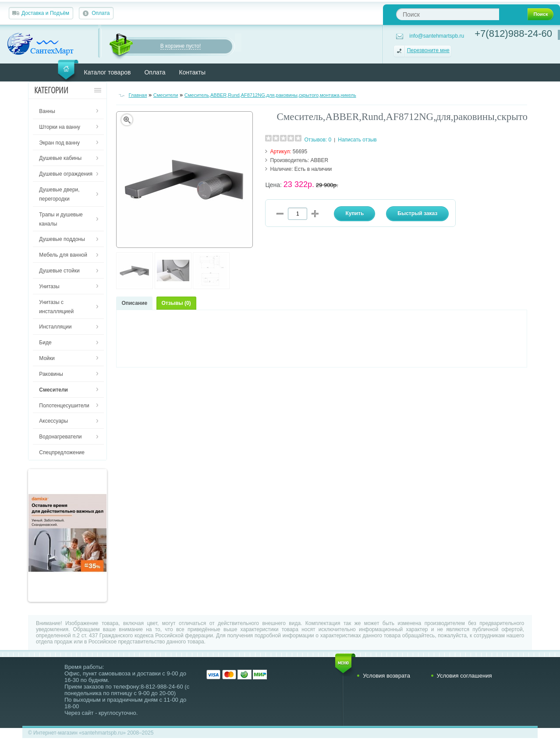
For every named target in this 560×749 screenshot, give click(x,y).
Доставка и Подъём (45, 13)
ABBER (320, 160)
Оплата (101, 13)
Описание (134, 303)
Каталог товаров (108, 72)
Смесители (166, 95)
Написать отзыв (357, 140)
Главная (138, 95)
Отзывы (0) (176, 303)
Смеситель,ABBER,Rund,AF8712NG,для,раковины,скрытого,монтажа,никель (270, 95)
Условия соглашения (464, 676)
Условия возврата (386, 676)
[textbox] (448, 14)
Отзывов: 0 (318, 140)
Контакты (192, 72)
